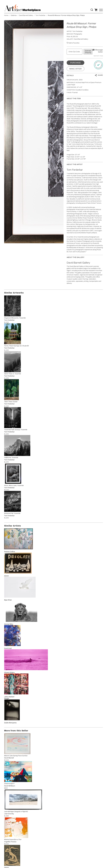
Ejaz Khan (8, 600)
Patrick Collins (10, 552)
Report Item (98, 56)
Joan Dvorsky (9, 814)
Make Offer (75, 69)
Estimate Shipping (88, 52)
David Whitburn (10, 786)
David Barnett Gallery (81, 39)
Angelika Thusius (10, 842)
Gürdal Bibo (9, 624)
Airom (6, 576)
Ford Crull (8, 648)
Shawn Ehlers (9, 673)
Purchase (75, 63)
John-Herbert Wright (9, 698)
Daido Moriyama (10, 723)
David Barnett (9, 758)
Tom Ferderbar (77, 31)
